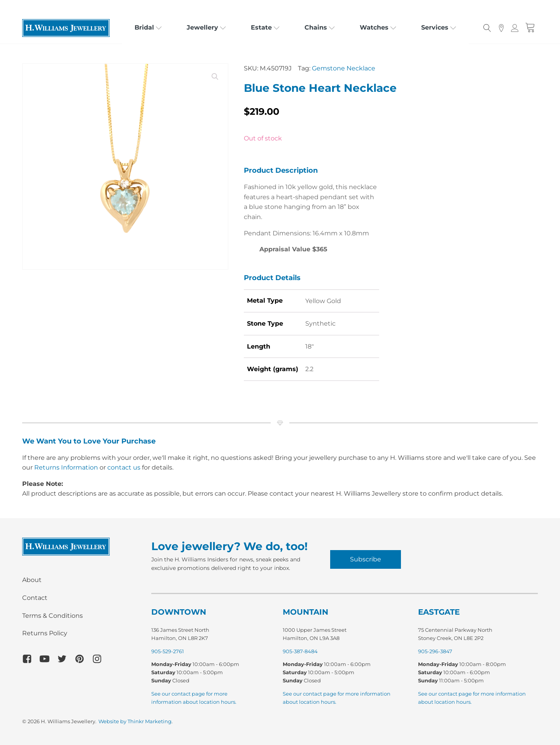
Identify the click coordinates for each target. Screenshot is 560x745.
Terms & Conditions (52, 616)
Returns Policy (45, 633)
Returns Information (66, 467)
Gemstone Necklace (344, 68)
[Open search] (487, 28)
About (32, 580)
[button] (215, 77)
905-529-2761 (168, 651)
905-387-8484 (300, 651)
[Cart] (530, 28)
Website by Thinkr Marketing (135, 721)
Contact (35, 598)
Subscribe (366, 559)
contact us (124, 467)
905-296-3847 (435, 651)
